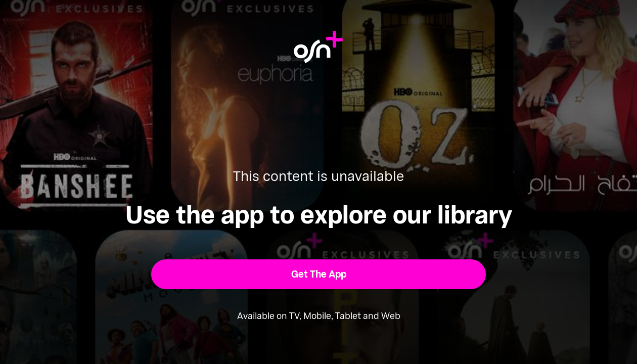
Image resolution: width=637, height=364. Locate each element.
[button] (319, 274)
